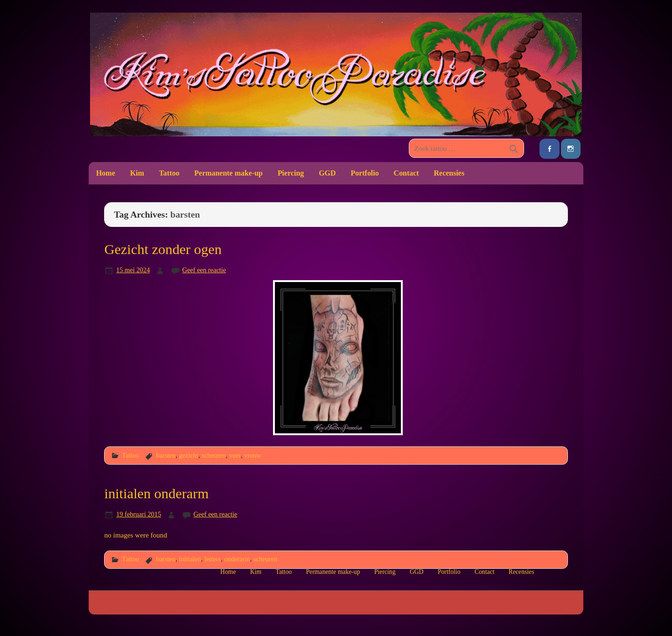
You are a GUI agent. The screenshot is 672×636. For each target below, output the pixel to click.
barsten (166, 455)
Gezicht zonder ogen (163, 249)
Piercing (291, 173)
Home (106, 173)
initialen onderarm (156, 494)
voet (235, 455)
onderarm (237, 559)
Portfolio (364, 173)
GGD (327, 173)
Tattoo (169, 173)
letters (213, 559)
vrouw (253, 455)
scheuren (213, 455)
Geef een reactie (204, 270)
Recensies (449, 173)
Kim (137, 173)
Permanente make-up (228, 173)
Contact (406, 173)
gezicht (189, 455)
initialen (190, 559)
